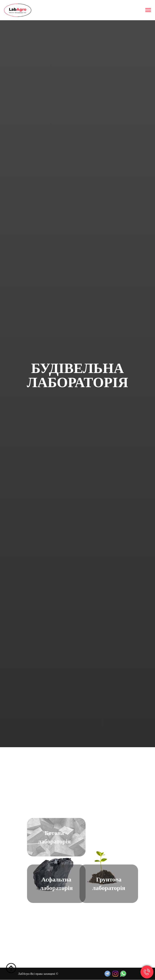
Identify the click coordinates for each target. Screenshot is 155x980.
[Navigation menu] (148, 10)
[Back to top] (11, 968)
